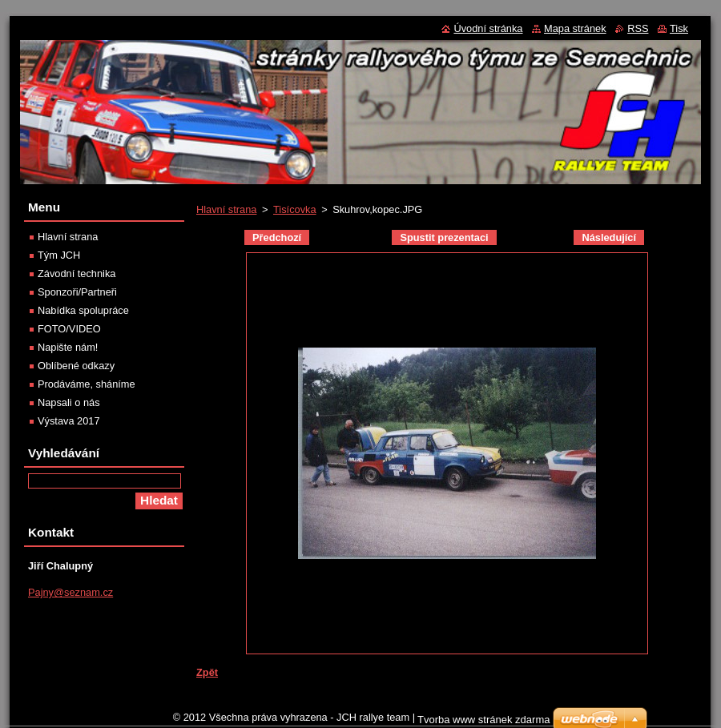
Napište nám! (68, 347)
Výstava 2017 (69, 421)
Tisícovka (295, 209)
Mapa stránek (575, 28)
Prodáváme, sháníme (87, 384)
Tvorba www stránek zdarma (483, 720)
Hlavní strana (226, 209)
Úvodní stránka (488, 28)
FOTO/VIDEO (69, 329)
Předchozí (277, 237)
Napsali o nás (69, 402)
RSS (638, 28)
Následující (609, 237)
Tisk (679, 28)
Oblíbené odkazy (76, 366)
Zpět (207, 672)
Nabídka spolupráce (83, 310)
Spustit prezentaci (444, 237)
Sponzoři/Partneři (77, 292)
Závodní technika (77, 274)
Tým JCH (59, 255)
